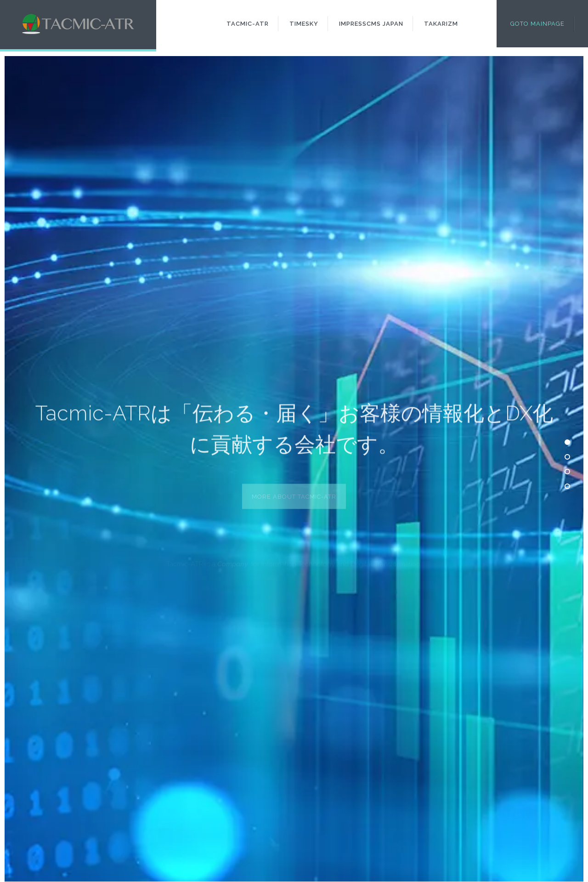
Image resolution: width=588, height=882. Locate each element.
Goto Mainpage (537, 24)
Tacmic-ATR (248, 24)
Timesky (304, 24)
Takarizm (441, 24)
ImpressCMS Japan (371, 24)
